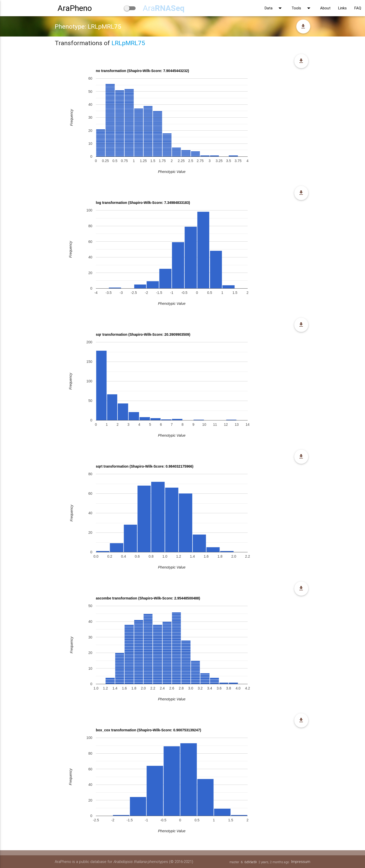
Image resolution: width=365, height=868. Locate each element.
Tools (302, 8)
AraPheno (75, 8)
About (325, 8)
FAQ (358, 8)
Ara (164, 8)
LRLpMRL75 (128, 43)
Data (274, 8)
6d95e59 (250, 862)
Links (342, 8)
